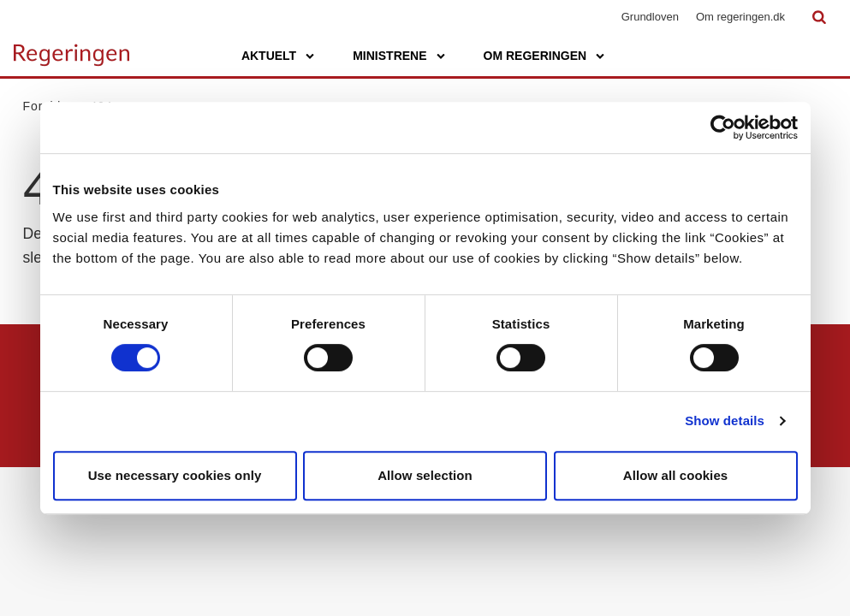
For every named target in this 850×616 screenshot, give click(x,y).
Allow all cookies (676, 475)
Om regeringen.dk (740, 17)
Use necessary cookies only (175, 475)
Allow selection (425, 475)
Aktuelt (269, 56)
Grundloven (650, 17)
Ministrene (389, 56)
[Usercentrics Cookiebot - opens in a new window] (723, 127)
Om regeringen (535, 56)
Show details (725, 421)
